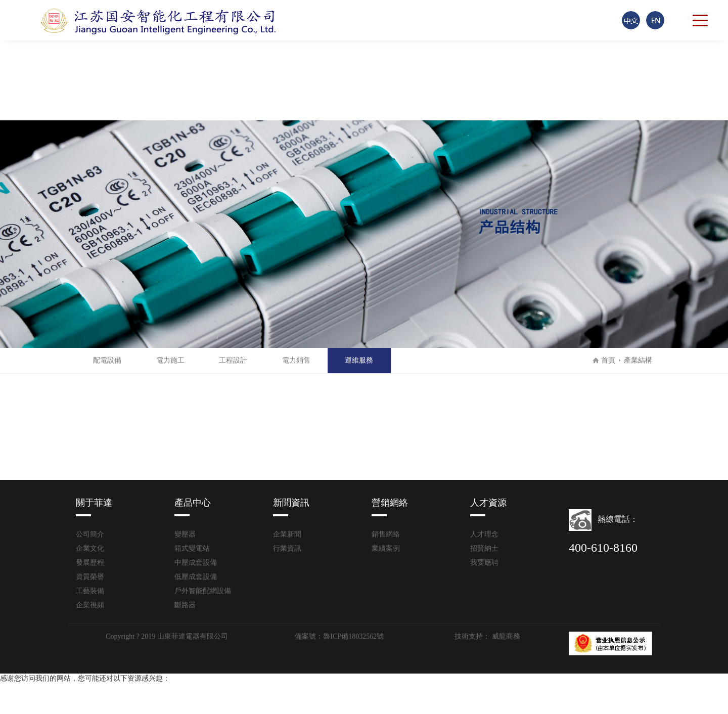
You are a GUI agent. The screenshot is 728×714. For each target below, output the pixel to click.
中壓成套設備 (196, 563)
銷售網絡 (386, 534)
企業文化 (90, 548)
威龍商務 (505, 636)
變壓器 (185, 534)
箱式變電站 (192, 548)
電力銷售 (296, 360)
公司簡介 (90, 534)
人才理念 (484, 534)
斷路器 (185, 605)
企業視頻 (90, 605)
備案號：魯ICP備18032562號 (339, 636)
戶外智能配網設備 (203, 591)
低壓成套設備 (196, 577)
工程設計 (233, 360)
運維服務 (359, 360)
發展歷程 (90, 563)
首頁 (608, 360)
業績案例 (386, 548)
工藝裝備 (90, 591)
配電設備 (107, 360)
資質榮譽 (90, 577)
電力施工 (170, 360)
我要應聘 (484, 563)
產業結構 (636, 360)
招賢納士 (484, 548)
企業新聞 (287, 534)
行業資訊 (287, 548)
